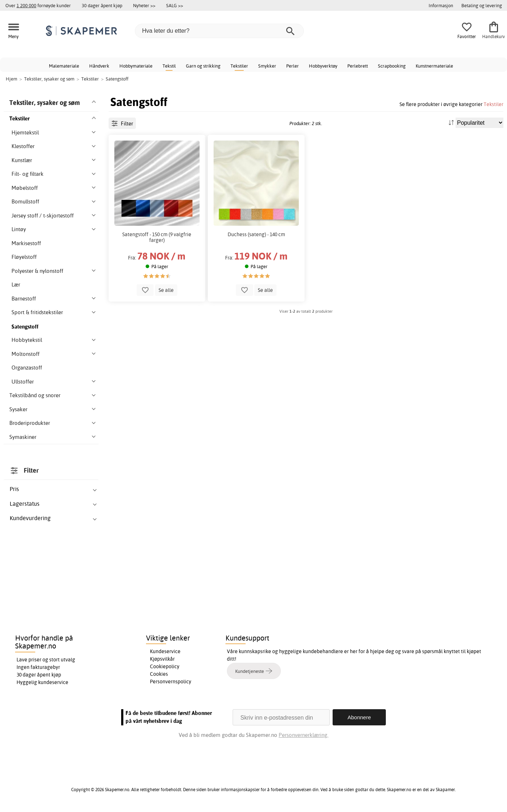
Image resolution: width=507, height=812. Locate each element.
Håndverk (99, 66)
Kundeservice (165, 651)
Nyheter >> (144, 5)
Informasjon (441, 5)
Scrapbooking (392, 66)
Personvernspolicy (171, 682)
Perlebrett (358, 66)
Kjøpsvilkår (162, 659)
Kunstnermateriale (434, 66)
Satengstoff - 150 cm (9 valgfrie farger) (157, 237)
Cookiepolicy (165, 666)
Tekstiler (239, 66)
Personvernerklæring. (303, 735)
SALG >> (175, 5)
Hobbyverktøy (323, 66)
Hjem (12, 79)
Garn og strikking (203, 66)
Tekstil (169, 66)
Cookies (159, 674)
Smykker (267, 66)
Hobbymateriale (136, 66)
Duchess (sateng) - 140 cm (256, 234)
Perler (293, 66)
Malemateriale (64, 66)
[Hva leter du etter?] (219, 31)
